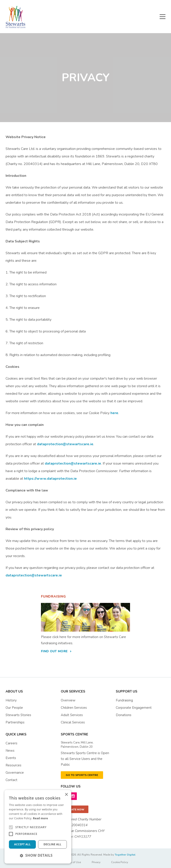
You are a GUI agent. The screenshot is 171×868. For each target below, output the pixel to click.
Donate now (75, 810)
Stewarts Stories (18, 715)
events (11, 758)
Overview (68, 700)
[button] (38, 855)
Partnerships (15, 722)
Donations (124, 715)
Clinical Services (73, 722)
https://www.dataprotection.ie (50, 479)
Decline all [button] (53, 844)
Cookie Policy (120, 862)
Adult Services (72, 715)
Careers (11, 743)
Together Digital (125, 855)
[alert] (38, 827)
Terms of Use (73, 862)
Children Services (74, 708)
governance (15, 773)
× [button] (66, 795)
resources (13, 765)
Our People (14, 708)
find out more (54, 651)
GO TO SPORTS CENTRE (82, 775)
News (10, 751)
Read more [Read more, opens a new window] (40, 818)
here (114, 413)
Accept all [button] (22, 844)
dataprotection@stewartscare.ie (65, 444)
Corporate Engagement (134, 708)
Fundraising (124, 700)
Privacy (96, 862)
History (11, 700)
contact (11, 780)
